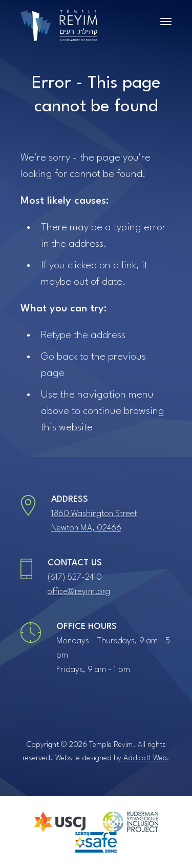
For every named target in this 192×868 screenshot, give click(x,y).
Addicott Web (145, 758)
